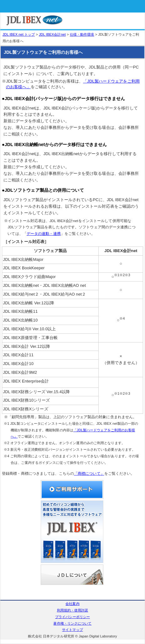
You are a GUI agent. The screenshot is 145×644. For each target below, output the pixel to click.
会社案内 (72, 604)
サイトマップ (72, 630)
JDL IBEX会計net (52, 34)
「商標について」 (89, 473)
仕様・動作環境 (82, 34)
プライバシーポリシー (72, 617)
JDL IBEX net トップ (19, 34)
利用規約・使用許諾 (73, 610)
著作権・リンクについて (72, 623)
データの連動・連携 (44, 233)
